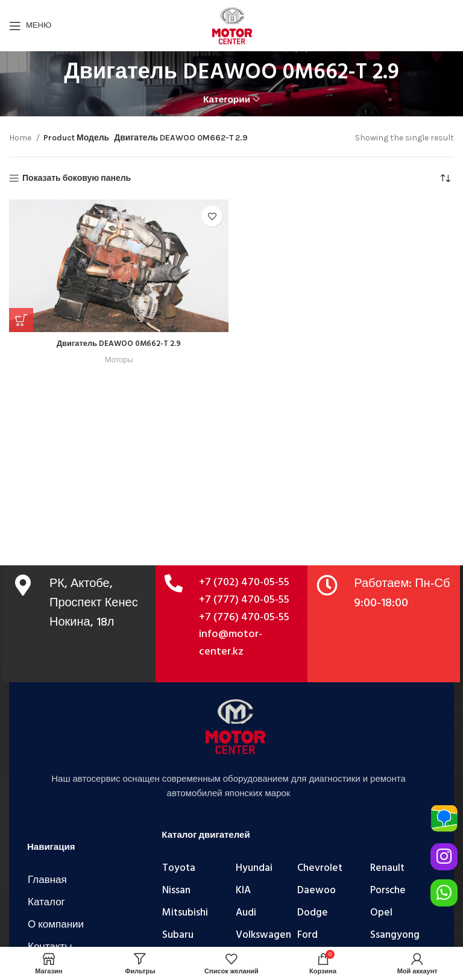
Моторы (119, 360)
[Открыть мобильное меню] (30, 26)
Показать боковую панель (77, 178)
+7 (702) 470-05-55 (244, 583)
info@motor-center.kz (231, 643)
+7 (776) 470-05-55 (244, 617)
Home (21, 138)
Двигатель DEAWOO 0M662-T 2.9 (119, 344)
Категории (227, 100)
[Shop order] (445, 178)
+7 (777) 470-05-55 (244, 600)
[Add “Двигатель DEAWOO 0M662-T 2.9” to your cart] (21, 320)
